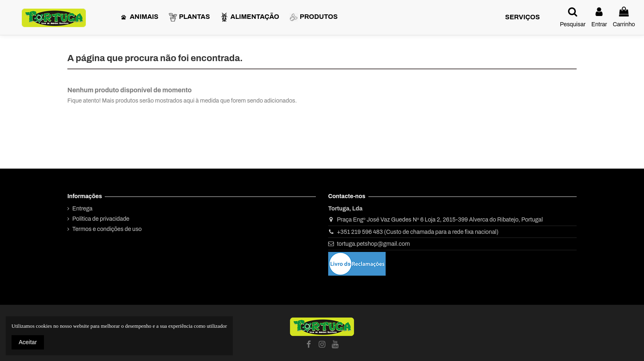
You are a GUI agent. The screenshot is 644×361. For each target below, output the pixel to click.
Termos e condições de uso (107, 229)
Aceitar (28, 342)
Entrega (82, 209)
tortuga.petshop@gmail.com (373, 244)
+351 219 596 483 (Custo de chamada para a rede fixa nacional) (418, 232)
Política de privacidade (101, 219)
